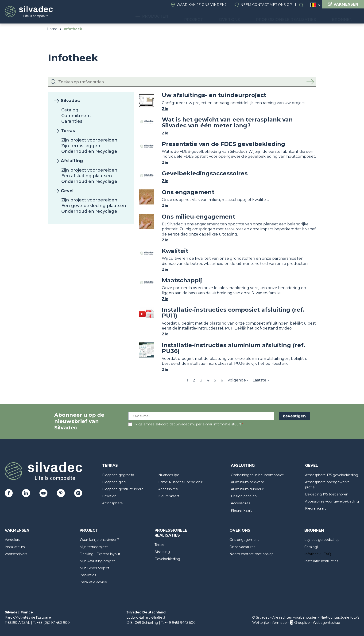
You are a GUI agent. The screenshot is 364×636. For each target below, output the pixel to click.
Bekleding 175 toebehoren (327, 494)
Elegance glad (114, 482)
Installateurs (15, 547)
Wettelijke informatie (269, 623)
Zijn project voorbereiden (89, 140)
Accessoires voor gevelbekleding (332, 501)
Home (52, 29)
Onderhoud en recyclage (89, 151)
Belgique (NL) (313, 5)
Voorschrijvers (16, 554)
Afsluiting (72, 161)
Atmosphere (112, 503)
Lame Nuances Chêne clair (180, 482)
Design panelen (244, 496)
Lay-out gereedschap (322, 540)
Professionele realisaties (297, 17)
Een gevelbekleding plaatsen (94, 206)
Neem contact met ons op (266, 5)
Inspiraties (88, 575)
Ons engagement (244, 540)
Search (304, 5)
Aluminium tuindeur (247, 489)
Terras (68, 131)
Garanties (72, 121)
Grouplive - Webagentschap (317, 623)
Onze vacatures (242, 547)
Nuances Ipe (169, 475)
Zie (165, 109)
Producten (184, 17)
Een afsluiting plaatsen (87, 176)
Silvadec (70, 101)
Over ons (248, 17)
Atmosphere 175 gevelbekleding (332, 475)
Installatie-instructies (321, 561)
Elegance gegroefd (118, 475)
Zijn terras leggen (81, 146)
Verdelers (12, 540)
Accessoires (168, 489)
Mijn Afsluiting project (97, 561)
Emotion (109, 496)
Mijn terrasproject (94, 547)
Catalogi (70, 110)
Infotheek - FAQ (318, 554)
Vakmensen (17, 530)
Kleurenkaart (169, 496)
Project (219, 17)
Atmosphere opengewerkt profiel (327, 485)
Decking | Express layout (100, 554)
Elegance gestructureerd (123, 489)
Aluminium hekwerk (247, 482)
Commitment (76, 116)
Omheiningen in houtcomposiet (257, 475)
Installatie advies (93, 582)
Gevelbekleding (167, 559)
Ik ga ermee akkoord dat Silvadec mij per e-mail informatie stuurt (188, 424)
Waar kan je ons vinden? (202, 5)
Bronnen (346, 17)
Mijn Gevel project (94, 568)
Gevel (67, 191)
